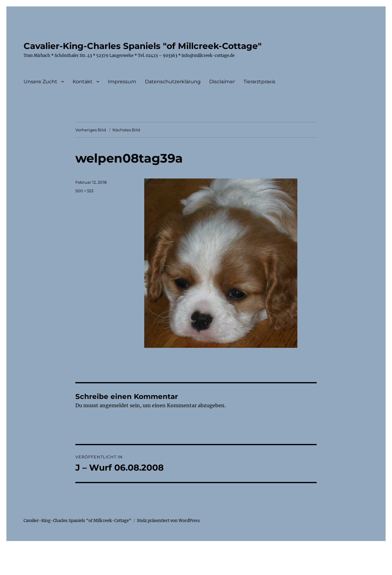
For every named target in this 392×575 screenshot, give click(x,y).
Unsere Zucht (40, 82)
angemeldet (114, 405)
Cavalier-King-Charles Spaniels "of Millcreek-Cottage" (143, 46)
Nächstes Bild (126, 130)
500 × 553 (84, 191)
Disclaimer (222, 82)
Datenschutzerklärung (173, 82)
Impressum (122, 82)
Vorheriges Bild (91, 130)
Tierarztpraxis (259, 82)
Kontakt (83, 82)
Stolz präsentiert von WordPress (168, 521)
